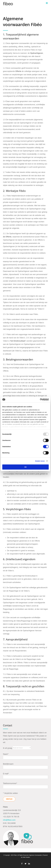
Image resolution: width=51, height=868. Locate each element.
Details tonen (40, 461)
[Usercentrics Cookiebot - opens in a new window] (40, 400)
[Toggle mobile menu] (47, 3)
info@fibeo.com (9, 820)
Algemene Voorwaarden (35, 855)
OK (26, 467)
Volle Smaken (26, 857)
